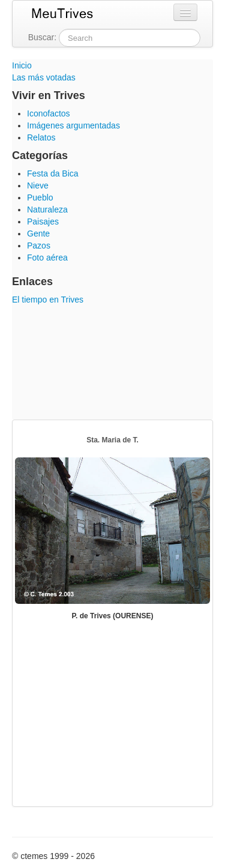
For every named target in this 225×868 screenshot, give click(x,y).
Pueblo (40, 197)
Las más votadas (44, 77)
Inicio (22, 65)
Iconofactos (49, 113)
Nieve (38, 185)
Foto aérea (47, 258)
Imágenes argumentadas (73, 125)
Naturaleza (47, 209)
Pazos (39, 246)
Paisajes (43, 222)
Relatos (41, 137)
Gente (38, 234)
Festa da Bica (53, 173)
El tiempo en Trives (48, 300)
